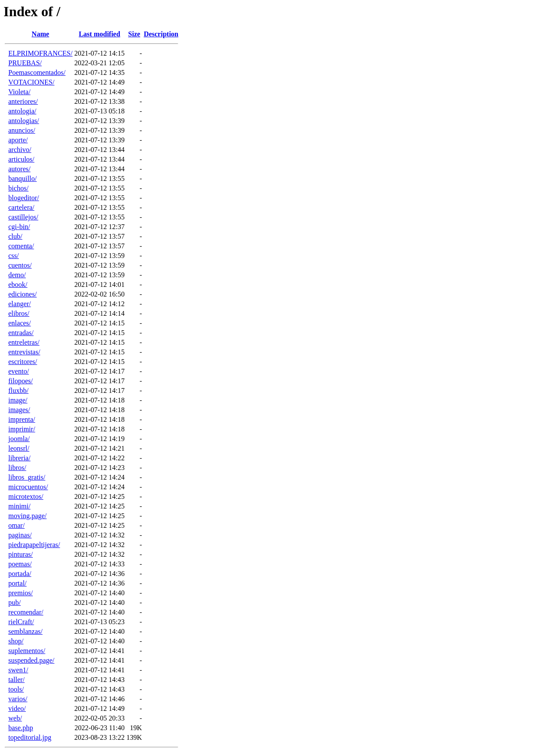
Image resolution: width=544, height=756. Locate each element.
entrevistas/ (24, 352)
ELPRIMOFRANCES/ (40, 53)
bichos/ (18, 188)
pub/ (14, 602)
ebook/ (18, 284)
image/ (18, 400)
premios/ (21, 593)
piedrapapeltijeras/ (34, 545)
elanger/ (20, 304)
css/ (14, 256)
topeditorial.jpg (30, 737)
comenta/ (21, 246)
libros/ (17, 468)
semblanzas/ (25, 631)
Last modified (100, 34)
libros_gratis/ (27, 477)
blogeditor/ (24, 198)
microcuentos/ (28, 487)
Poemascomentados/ (37, 72)
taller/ (16, 680)
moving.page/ (28, 516)
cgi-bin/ (19, 227)
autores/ (19, 169)
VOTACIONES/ (31, 82)
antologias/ (24, 121)
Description (161, 34)
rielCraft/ (21, 622)
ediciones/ (23, 294)
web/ (15, 718)
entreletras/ (24, 342)
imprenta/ (22, 419)
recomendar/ (26, 612)
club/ (15, 236)
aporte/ (18, 140)
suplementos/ (27, 651)
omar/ (16, 525)
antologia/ (22, 111)
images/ (19, 410)
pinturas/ (21, 554)
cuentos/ (20, 265)
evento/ (19, 371)
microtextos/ (26, 496)
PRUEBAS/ (25, 63)
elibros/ (19, 313)
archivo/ (20, 150)
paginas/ (20, 535)
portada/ (20, 574)
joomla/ (19, 439)
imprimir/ (22, 429)
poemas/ (20, 564)
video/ (17, 708)
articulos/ (21, 159)
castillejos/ (23, 217)
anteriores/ (23, 101)
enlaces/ (20, 323)
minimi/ (19, 506)
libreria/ (19, 458)
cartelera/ (21, 207)
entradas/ (21, 333)
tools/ (16, 689)
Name (40, 34)
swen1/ (18, 670)
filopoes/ (21, 381)
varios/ (18, 699)
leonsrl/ (19, 448)
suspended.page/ (31, 660)
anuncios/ (22, 130)
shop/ (16, 641)
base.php (21, 728)
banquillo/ (23, 178)
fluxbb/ (18, 390)
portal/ (18, 583)
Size (134, 34)
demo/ (17, 275)
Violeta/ (19, 92)
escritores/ (23, 362)
